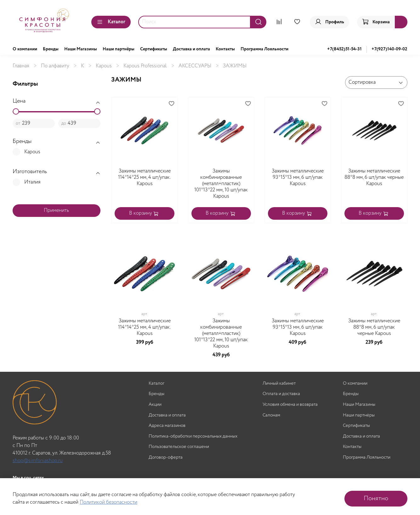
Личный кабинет (279, 384)
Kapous (104, 66)
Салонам (271, 415)
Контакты (225, 49)
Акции (155, 405)
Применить (56, 210)
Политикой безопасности (108, 502)
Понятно (376, 498)
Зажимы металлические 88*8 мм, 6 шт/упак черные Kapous (374, 177)
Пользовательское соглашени (179, 447)
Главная (21, 66)
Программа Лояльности (264, 49)
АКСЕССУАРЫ (195, 66)
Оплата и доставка (281, 394)
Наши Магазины (81, 49)
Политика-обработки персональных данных (193, 436)
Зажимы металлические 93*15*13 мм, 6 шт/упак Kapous (298, 177)
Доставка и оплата (191, 49)
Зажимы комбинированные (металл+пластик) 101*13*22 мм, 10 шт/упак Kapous (221, 184)
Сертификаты (154, 49)
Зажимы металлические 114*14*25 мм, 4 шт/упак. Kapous (145, 177)
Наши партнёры (119, 49)
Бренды (51, 49)
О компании (25, 49)
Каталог (111, 22)
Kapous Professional (145, 66)
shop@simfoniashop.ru (38, 461)
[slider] (16, 111)
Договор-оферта (166, 458)
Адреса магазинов (167, 426)
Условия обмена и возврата (290, 405)
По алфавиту (55, 66)
